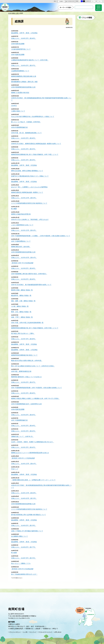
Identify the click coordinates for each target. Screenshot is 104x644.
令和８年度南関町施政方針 (20, 126)
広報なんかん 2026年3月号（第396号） (24, 137)
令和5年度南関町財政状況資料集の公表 (24, 252)
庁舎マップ (15, 467)
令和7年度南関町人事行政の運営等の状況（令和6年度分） (30, 274)
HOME (10, 13)
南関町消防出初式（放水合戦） (21, 247)
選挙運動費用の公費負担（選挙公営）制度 (25, 81)
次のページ (18, 575)
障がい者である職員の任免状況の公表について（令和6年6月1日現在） (34, 365)
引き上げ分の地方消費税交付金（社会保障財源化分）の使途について (34, 116)
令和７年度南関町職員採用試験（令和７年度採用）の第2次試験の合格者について (38, 387)
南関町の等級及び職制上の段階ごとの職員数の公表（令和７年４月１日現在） (37, 397)
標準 (96, 1)
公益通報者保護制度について (21, 70)
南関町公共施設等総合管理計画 (21, 212)
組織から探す (16, 13)
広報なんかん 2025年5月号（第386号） (24, 392)
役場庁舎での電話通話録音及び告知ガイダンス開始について (31, 175)
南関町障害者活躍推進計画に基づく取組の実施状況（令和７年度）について (36, 153)
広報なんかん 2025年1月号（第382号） (24, 446)
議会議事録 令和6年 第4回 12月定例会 (25, 349)
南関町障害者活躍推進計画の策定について (25, 354)
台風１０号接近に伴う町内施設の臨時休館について (28, 529)
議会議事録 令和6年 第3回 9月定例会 (25, 473)
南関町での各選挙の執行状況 (21, 92)
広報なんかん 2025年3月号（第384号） (24, 424)
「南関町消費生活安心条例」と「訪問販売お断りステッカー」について (34, 478)
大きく (100, 1)
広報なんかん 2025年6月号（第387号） (24, 381)
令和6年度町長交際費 (18, 408)
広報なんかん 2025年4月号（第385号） (24, 414)
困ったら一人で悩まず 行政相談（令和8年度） (27, 121)
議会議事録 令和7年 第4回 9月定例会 (25, 164)
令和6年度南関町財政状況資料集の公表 (24, 86)
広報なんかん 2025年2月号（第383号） (24, 430)
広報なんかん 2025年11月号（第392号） (25, 228)
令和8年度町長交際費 (18, 43)
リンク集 (25, 629)
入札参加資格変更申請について (21, 49)
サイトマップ (33, 629)
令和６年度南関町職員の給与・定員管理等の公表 (27, 403)
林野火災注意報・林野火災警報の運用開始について (28, 169)
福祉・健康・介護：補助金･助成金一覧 (24, 301)
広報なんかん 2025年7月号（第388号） (24, 338)
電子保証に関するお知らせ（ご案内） (24, 333)
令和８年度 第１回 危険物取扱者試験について (27, 132)
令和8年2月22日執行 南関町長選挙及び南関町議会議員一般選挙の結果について (37, 142)
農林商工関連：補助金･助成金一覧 (22, 290)
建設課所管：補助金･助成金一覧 (22, 295)
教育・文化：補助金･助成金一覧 (22, 311)
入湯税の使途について (18, 110)
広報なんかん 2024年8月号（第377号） (24, 545)
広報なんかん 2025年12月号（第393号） (25, 196)
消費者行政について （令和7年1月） (23, 435)
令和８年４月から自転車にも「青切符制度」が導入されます (31, 218)
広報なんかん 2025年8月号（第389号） (24, 279)
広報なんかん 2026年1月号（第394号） (24, 159)
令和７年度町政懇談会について (21, 241)
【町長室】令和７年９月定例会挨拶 (23, 263)
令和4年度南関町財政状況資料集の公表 (24, 502)
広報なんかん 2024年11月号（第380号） (25, 491)
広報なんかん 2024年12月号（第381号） (25, 462)
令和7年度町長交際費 (18, 54)
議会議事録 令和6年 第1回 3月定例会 (25, 539)
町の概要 (14, 207)
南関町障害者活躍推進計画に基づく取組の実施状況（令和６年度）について (36, 327)
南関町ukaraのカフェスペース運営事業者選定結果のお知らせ (31, 451)
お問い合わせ (58, 629)
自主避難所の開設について (20, 534)
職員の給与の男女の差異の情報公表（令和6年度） (28, 360)
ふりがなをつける (71, 1)
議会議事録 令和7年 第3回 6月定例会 (25, 180)
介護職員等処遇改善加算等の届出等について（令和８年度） (31, 60)
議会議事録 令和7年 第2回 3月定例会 (25, 344)
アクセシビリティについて (45, 629)
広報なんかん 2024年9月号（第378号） (24, 523)
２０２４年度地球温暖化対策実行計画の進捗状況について (30, 507)
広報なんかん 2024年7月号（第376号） (24, 556)
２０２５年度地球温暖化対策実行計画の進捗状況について (30, 202)
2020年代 (14, 105)
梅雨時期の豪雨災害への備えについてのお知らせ (27, 376)
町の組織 (14, 550)
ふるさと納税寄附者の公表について (23, 223)
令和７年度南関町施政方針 (20, 419)
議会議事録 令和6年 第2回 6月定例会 (25, 518)
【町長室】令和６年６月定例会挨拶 (23, 566)
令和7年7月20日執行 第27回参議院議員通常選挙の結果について (32, 284)
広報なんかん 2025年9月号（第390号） (24, 268)
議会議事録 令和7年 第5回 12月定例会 (25, 33)
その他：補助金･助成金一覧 (20, 306)
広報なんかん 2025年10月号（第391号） (25, 258)
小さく (93, 1)
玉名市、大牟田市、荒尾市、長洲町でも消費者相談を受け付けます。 (34, 440)
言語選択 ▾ (61, 1)
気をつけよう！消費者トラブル (21, 561)
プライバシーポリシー (15, 629)
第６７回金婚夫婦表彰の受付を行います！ (25, 572)
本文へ (55, 1)
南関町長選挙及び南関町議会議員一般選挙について (28, 191)
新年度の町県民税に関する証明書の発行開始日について (29, 513)
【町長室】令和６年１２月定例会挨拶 (24, 457)
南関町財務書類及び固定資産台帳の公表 (24, 76)
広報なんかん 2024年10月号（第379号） (25, 496)
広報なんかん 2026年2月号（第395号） (24, 148)
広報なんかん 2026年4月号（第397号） (24, 65)
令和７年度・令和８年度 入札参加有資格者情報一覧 (28, 322)
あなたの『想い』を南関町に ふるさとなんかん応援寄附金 (30, 185)
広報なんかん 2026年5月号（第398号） (24, 38)
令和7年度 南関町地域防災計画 (22, 371)
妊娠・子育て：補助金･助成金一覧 (22, 317)
